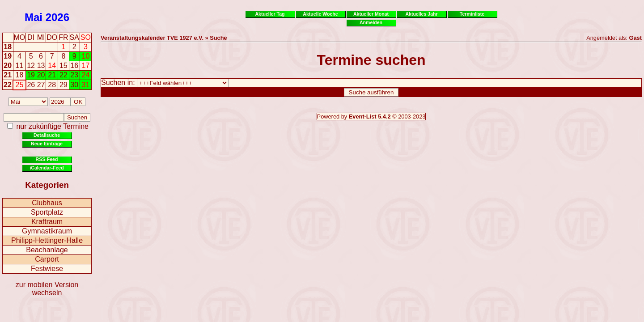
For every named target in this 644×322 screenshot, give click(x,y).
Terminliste (472, 14)
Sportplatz (47, 212)
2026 (57, 17)
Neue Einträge (47, 144)
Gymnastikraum (47, 231)
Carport (47, 259)
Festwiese (47, 269)
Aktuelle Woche (320, 14)
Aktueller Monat (371, 14)
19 (8, 56)
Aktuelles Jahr (421, 14)
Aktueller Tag (270, 14)
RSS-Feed (47, 159)
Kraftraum (47, 222)
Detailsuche (47, 135)
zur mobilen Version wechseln (47, 289)
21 (8, 75)
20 (8, 66)
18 (8, 47)
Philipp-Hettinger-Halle (47, 240)
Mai (34, 17)
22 (8, 85)
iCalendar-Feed (47, 168)
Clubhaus (47, 203)
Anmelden (371, 22)
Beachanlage (47, 250)
